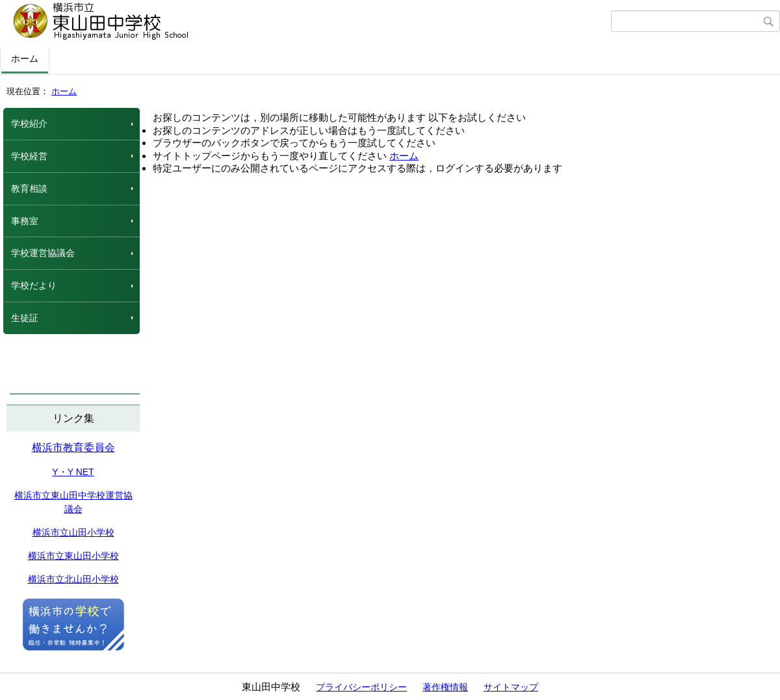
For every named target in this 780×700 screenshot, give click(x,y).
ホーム (25, 58)
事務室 (25, 221)
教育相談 (29, 188)
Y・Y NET (73, 472)
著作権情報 (445, 687)
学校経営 (29, 156)
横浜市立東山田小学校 (73, 556)
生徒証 (25, 318)
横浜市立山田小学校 (73, 532)
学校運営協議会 (43, 253)
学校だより (34, 285)
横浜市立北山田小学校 (73, 579)
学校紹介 (29, 123)
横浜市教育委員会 (73, 447)
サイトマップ (511, 687)
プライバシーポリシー (361, 687)
